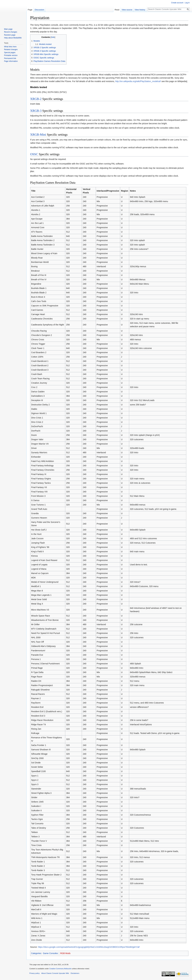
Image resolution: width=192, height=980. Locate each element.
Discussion (39, 10)
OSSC (34, 154)
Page (30, 10)
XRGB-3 (36, 111)
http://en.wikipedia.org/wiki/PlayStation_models (137, 81)
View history (140, 10)
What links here (10, 47)
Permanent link (10, 58)
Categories (36, 953)
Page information (11, 61)
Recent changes (11, 32)
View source (127, 10)
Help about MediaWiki (13, 38)
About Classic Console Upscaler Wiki (55, 973)
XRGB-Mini (38, 135)
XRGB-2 (36, 99)
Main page (8, 29)
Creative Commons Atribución (60, 969)
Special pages (10, 53)
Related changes (11, 50)
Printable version (11, 55)
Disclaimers (75, 973)
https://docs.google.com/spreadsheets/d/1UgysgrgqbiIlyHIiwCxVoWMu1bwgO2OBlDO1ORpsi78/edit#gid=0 (88, 947)
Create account (177, 3)
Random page (10, 35)
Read (117, 10)
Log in (187, 3)
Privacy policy (34, 973)
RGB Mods (65, 953)
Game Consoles (50, 953)
